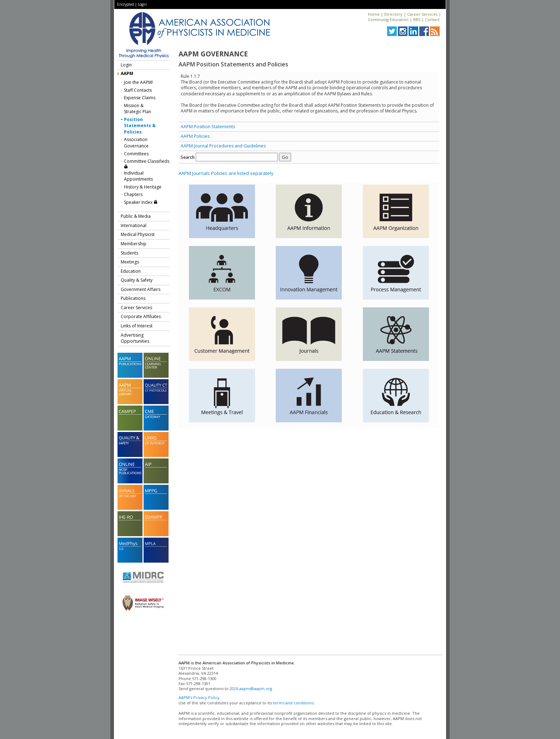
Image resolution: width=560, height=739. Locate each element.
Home (374, 14)
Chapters (133, 194)
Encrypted (126, 4)
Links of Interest (137, 326)
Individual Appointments (138, 176)
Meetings (130, 262)
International (134, 225)
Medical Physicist (138, 234)
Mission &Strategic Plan (137, 109)
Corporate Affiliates (141, 316)
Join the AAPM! (138, 82)
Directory (393, 14)
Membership (134, 244)
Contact (432, 19)
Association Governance (136, 143)
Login (142, 4)
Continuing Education (388, 19)
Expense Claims (140, 98)
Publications (133, 298)
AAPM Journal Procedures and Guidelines (223, 146)
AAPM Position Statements (208, 127)
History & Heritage (143, 187)
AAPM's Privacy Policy (199, 697)
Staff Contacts (138, 90)
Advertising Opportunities (135, 338)
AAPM (127, 73)
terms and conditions (293, 703)
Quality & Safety (137, 280)
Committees (136, 154)
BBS (417, 19)
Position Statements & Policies (140, 126)
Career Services (422, 14)
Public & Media (136, 216)
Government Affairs (141, 289)
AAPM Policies (195, 136)
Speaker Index (141, 202)
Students (129, 253)
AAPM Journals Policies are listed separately (226, 173)
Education (131, 271)
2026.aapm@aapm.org (251, 688)
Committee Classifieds (147, 163)
